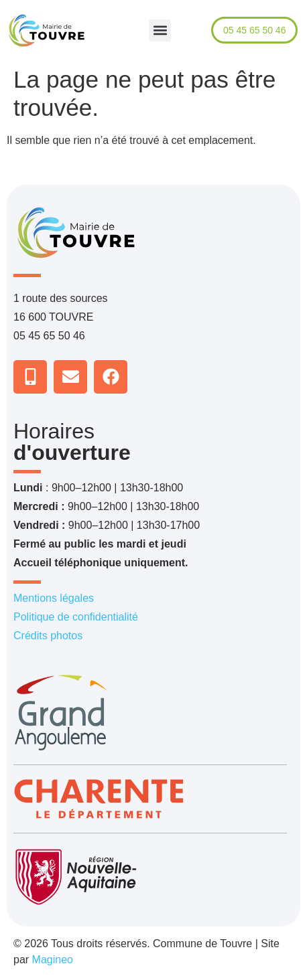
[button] (160, 30)
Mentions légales (54, 598)
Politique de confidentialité (76, 617)
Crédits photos (48, 636)
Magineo (53, 960)
